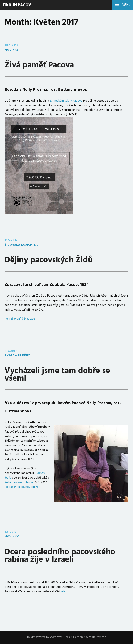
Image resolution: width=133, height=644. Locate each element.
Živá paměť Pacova (39, 65)
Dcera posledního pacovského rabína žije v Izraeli (60, 556)
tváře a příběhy (17, 356)
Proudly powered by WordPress (44, 637)
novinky (12, 50)
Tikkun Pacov (17, 5)
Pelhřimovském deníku (19, 482)
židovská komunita (21, 245)
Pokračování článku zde (20, 319)
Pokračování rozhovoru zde (22, 487)
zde (63, 592)
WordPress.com (98, 637)
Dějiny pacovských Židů (49, 260)
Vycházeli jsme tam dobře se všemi (57, 375)
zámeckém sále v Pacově (66, 101)
